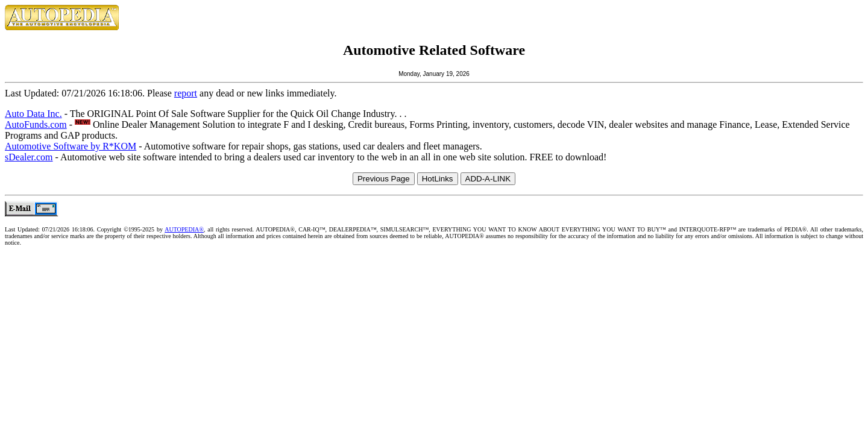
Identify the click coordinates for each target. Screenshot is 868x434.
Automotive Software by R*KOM (71, 146)
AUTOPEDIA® (184, 229)
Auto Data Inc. (33, 114)
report (186, 93)
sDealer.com (29, 157)
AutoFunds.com (36, 124)
